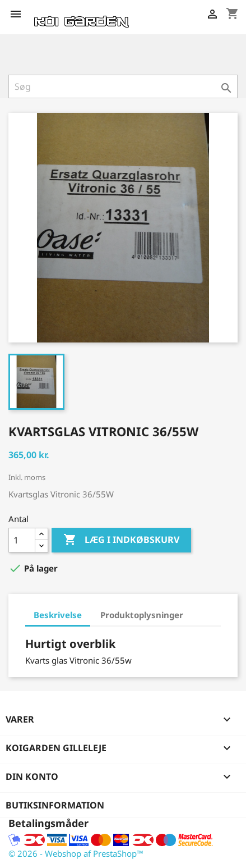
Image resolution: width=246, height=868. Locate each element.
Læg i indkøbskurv (121, 540)
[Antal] (22, 540)
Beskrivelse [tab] (58, 615)
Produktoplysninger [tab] (142, 615)
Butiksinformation (55, 805)
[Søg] (123, 86)
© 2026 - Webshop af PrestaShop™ (76, 853)
